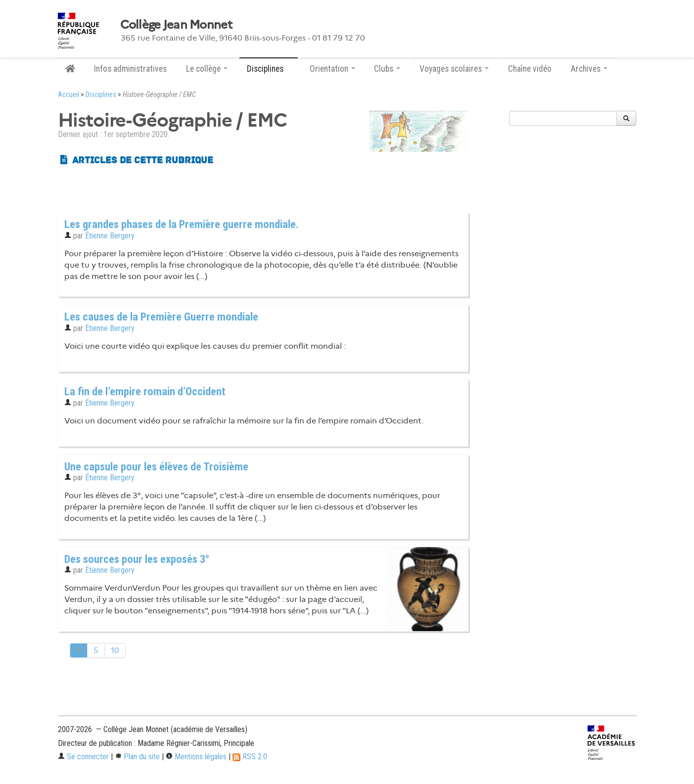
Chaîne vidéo (530, 69)
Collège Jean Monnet (176, 25)
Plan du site (137, 757)
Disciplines (101, 95)
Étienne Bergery (110, 236)
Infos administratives (130, 69)
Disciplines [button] (269, 69)
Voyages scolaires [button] (454, 69)
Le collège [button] (207, 69)
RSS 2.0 (250, 757)
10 (115, 650)
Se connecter (83, 757)
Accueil (69, 95)
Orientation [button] (332, 69)
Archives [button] (589, 69)
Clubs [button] (387, 69)
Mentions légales (196, 757)
